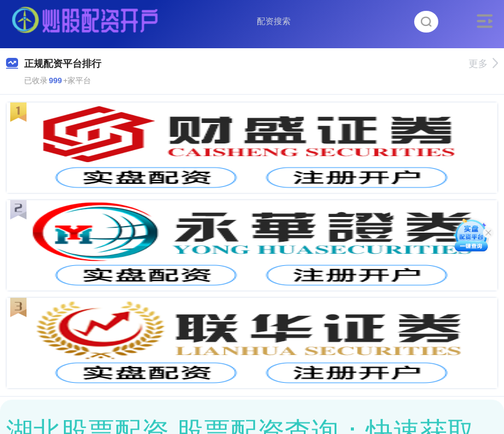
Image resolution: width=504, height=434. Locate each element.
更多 (483, 64)
